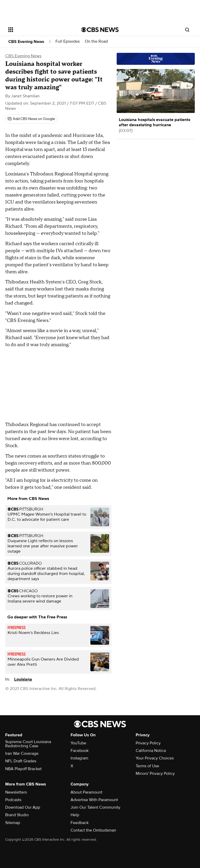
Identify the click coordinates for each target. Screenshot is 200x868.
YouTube (78, 743)
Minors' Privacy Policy (155, 774)
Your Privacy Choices (155, 758)
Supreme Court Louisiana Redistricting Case (28, 744)
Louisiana (23, 679)
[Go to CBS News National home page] (100, 30)
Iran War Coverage (22, 753)
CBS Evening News (26, 42)
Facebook (80, 751)
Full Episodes (68, 42)
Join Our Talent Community (95, 807)
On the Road (96, 42)
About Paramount (86, 792)
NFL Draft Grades (21, 761)
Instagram (79, 758)
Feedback (80, 823)
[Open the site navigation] (39, 30)
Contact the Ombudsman (93, 830)
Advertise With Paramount (94, 800)
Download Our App (23, 807)
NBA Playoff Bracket (23, 769)
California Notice (151, 751)
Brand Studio (17, 815)
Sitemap (13, 823)
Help (75, 815)
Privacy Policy (148, 743)
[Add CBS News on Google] (31, 119)
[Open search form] (187, 30)
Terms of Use (147, 766)
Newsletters (16, 792)
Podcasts (13, 800)
